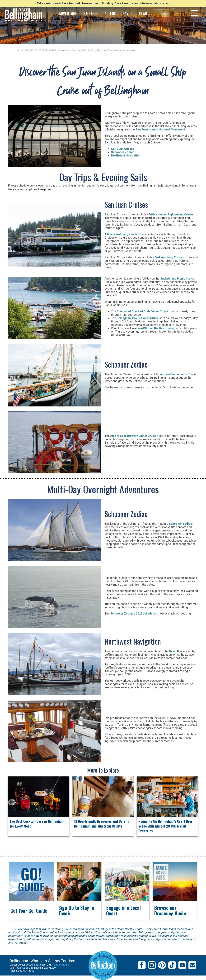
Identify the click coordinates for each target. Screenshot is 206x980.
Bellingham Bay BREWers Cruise (138, 318)
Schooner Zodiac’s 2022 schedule (133, 613)
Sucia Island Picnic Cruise (177, 278)
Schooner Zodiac (123, 152)
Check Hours (61, 965)
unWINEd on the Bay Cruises (156, 328)
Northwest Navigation (126, 155)
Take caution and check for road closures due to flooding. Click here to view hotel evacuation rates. (103, 3)
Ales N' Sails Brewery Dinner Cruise (133, 436)
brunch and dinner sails (171, 374)
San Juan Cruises (123, 149)
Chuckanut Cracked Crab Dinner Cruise (142, 311)
